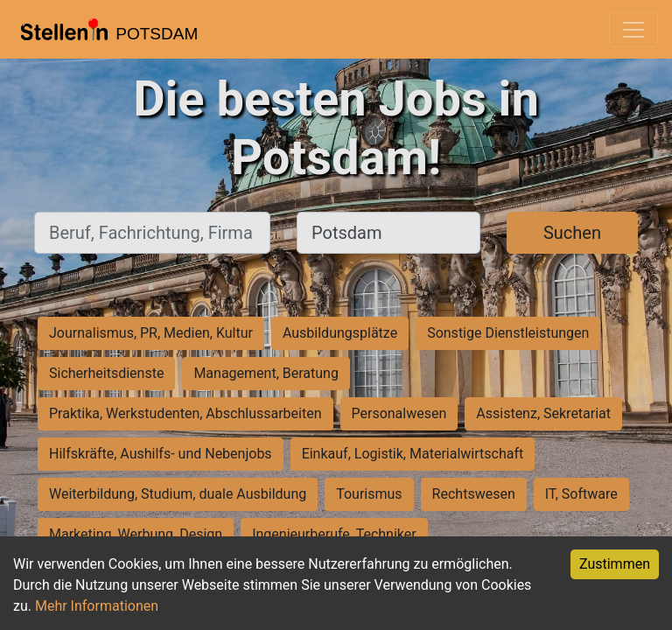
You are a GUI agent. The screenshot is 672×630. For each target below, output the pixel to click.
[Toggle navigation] (633, 30)
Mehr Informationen (97, 606)
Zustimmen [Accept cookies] (615, 564)
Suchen (572, 233)
